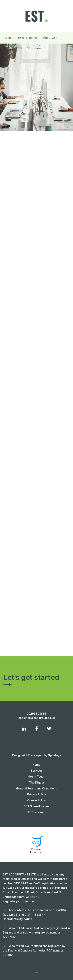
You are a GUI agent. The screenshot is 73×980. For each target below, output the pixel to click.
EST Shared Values (37, 806)
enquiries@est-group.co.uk (37, 718)
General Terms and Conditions (36, 788)
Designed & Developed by (37, 755)
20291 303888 (36, 714)
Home (9, 38)
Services (37, 771)
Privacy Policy (37, 794)
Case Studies (29, 38)
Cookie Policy (36, 800)
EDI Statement (36, 812)
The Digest (37, 783)
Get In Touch (37, 777)
